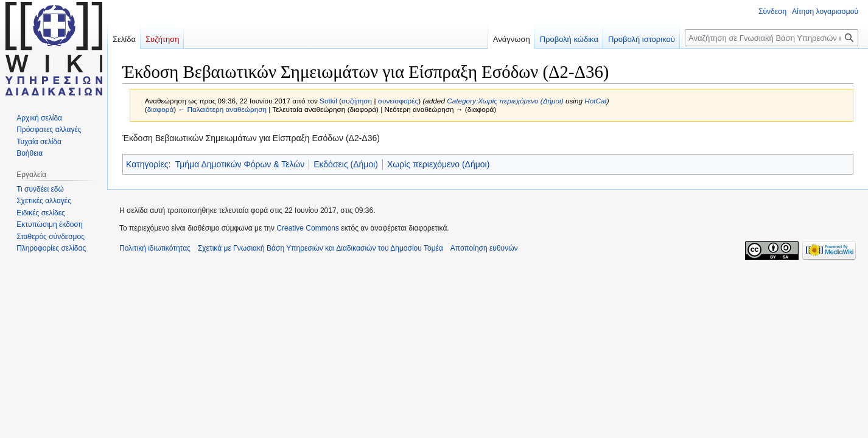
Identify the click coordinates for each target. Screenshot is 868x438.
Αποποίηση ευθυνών (484, 248)
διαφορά (161, 109)
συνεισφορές (398, 101)
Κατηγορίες (147, 164)
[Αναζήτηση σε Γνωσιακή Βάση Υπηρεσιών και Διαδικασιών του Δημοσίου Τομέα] (772, 38)
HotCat (596, 101)
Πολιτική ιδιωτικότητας (155, 248)
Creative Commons (308, 228)
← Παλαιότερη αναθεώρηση (222, 109)
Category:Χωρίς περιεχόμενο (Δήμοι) (505, 101)
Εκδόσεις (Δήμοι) (346, 164)
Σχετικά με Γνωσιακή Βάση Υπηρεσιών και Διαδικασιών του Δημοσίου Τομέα (320, 248)
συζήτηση (357, 101)
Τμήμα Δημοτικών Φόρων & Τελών (240, 164)
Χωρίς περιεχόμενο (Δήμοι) (438, 164)
